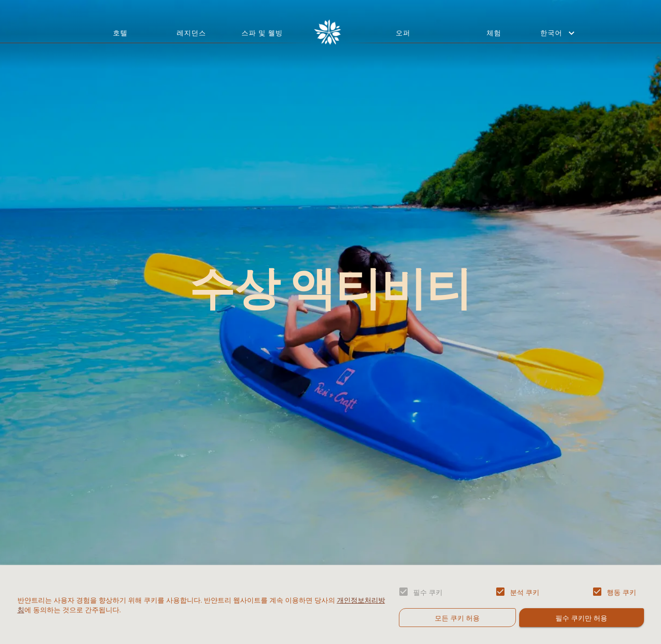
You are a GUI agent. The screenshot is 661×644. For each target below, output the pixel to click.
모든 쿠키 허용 (457, 617)
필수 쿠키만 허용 (581, 617)
